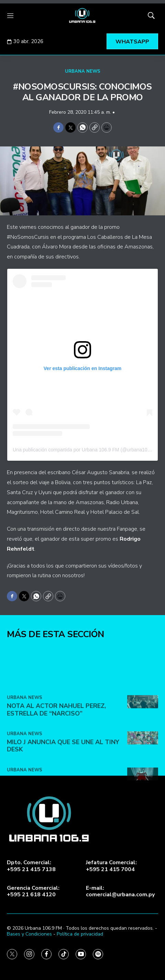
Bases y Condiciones (29, 934)
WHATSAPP (132, 42)
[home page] (82, 16)
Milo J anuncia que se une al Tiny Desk (63, 783)
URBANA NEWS (83, 71)
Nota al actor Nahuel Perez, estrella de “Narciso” (56, 746)
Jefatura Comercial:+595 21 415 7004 (111, 866)
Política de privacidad (80, 934)
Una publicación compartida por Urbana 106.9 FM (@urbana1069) (84, 450)
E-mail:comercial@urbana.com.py (120, 891)
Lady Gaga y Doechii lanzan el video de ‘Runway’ (59, 818)
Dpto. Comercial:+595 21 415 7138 (31, 866)
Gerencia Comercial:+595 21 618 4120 (33, 891)
